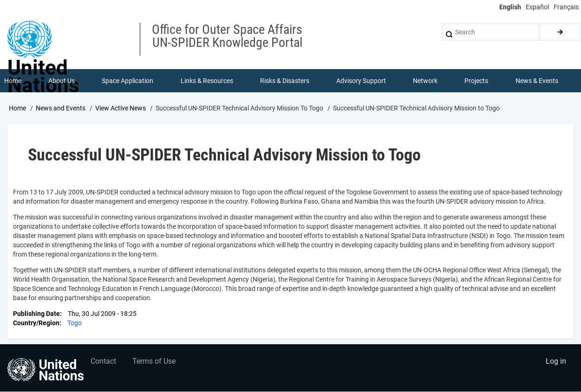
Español (537, 7)
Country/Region (36, 323)
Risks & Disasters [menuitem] (285, 81)
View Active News (121, 108)
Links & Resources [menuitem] (207, 81)
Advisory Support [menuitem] (361, 81)
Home (17, 108)
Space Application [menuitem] (127, 81)
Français (566, 7)
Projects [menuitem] (477, 81)
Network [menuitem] (425, 81)
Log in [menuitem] (556, 362)
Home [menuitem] (13, 81)
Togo (75, 323)
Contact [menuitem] (104, 362)
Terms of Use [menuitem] (154, 362)
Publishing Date (36, 314)
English (510, 7)
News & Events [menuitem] (537, 81)
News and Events (61, 108)
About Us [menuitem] (62, 81)
